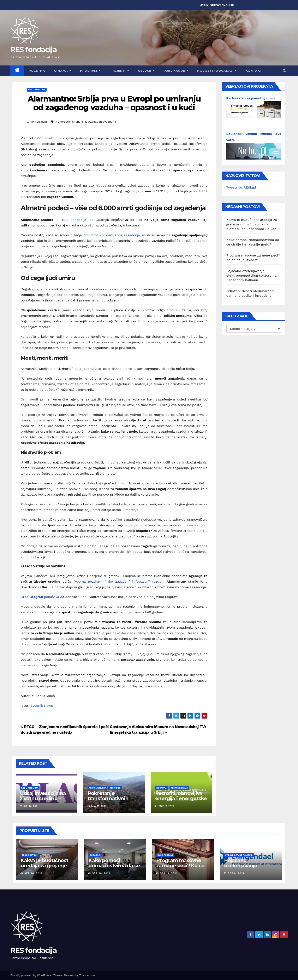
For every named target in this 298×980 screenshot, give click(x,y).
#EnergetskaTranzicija (71, 122)
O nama (62, 71)
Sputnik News (42, 706)
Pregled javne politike (239, 855)
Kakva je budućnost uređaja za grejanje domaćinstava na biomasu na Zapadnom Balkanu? (253, 224)
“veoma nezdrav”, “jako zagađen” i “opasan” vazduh (118, 581)
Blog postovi (29, 855)
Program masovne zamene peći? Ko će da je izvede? (180, 866)
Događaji (162, 788)
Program (90, 71)
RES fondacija (34, 50)
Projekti (119, 71)
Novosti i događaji (217, 71)
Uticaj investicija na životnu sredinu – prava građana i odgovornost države (44, 801)
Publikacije (176, 71)
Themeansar (87, 975)
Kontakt (254, 71)
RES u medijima (37, 90)
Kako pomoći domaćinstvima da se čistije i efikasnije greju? (114, 868)
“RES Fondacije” (73, 220)
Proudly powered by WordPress (31, 975)
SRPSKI (215, 5)
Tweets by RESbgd (241, 187)
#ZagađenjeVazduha (102, 122)
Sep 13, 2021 (169, 873)
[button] (284, 71)
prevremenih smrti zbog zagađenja (112, 235)
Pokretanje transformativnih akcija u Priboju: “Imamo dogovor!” (110, 801)
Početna (37, 71)
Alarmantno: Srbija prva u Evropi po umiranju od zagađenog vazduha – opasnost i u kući (114, 103)
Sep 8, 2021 (236, 873)
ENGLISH (228, 5)
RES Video (115, 788)
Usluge (146, 71)
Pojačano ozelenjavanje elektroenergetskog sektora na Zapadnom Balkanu (251, 275)
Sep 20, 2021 (33, 873)
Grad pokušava (40, 597)
